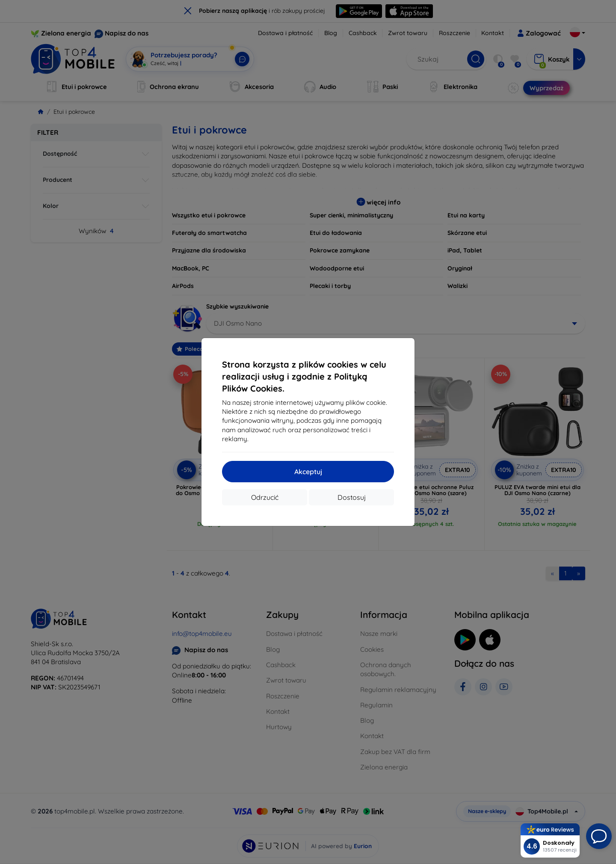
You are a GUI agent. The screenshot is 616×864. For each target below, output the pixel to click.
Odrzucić (265, 497)
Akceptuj (308, 472)
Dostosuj (352, 497)
